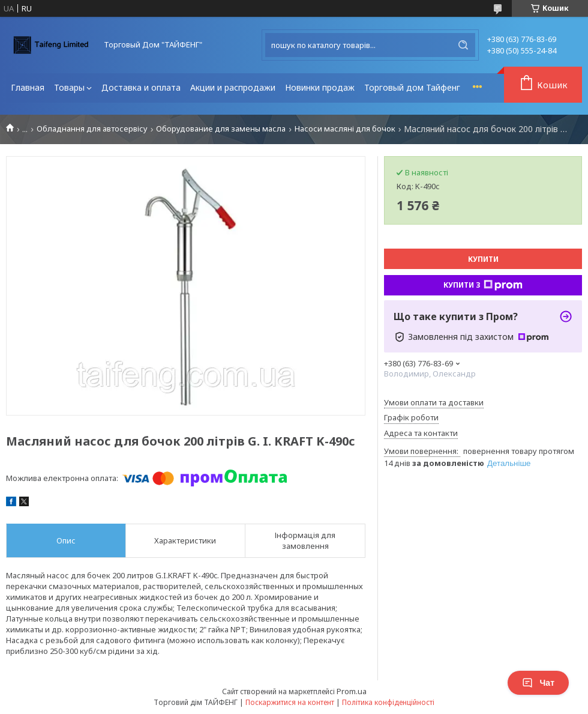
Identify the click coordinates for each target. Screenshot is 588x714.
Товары (69, 87)
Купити (483, 259)
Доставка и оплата (141, 87)
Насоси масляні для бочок (345, 129)
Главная (28, 87)
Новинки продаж (320, 87)
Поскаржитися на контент (290, 702)
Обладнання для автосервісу (92, 129)
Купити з (483, 285)
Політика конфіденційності (388, 702)
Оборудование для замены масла (221, 129)
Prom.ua (352, 691)
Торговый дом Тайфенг (412, 87)
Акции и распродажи (233, 87)
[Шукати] (463, 45)
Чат (538, 683)
